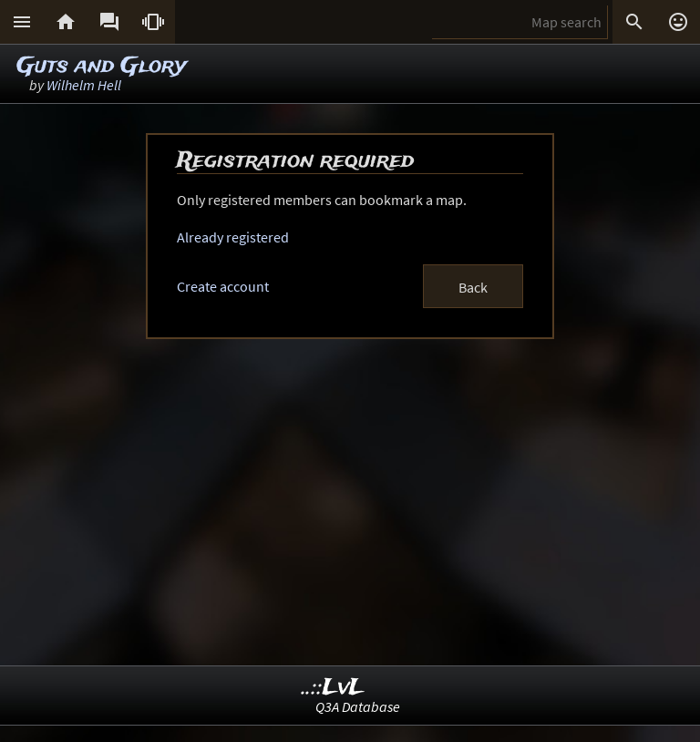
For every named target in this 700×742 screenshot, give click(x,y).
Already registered (233, 237)
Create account (223, 286)
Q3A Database (358, 706)
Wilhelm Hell (84, 85)
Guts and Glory (102, 66)
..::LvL (333, 688)
